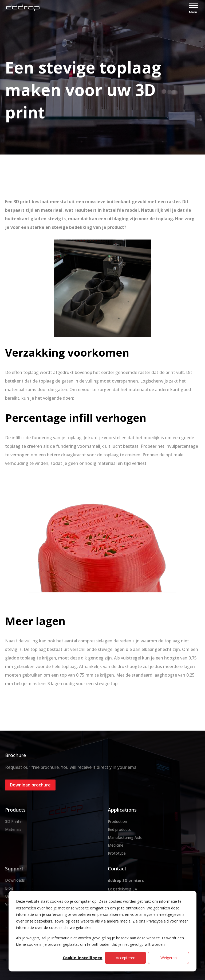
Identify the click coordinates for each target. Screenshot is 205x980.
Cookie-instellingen (83, 958)
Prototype (117, 853)
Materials (13, 829)
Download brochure (30, 785)
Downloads (15, 880)
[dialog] (102, 931)
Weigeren (169, 958)
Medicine (116, 845)
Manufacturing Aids (125, 837)
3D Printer (14, 821)
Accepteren (126, 958)
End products (119, 829)
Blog (9, 888)
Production (117, 821)
